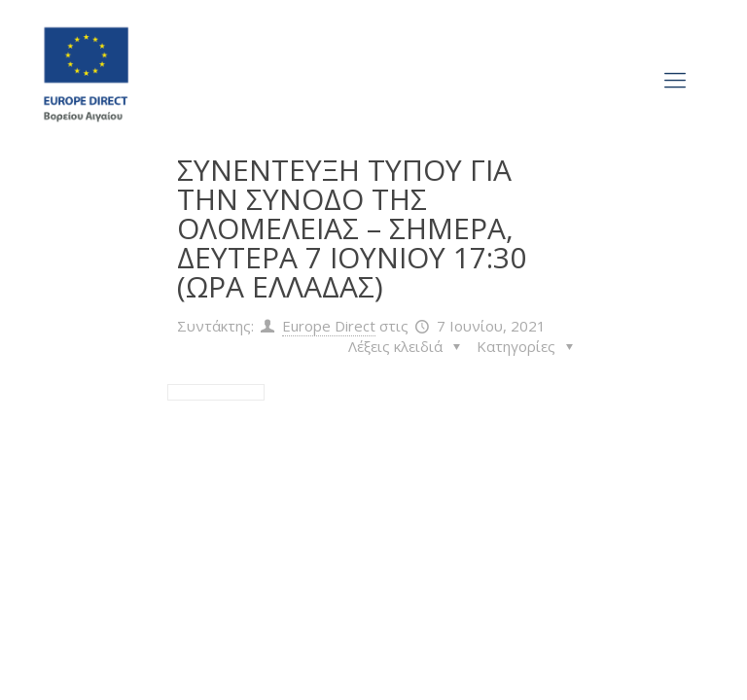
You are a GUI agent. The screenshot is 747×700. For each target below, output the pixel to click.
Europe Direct (329, 326)
